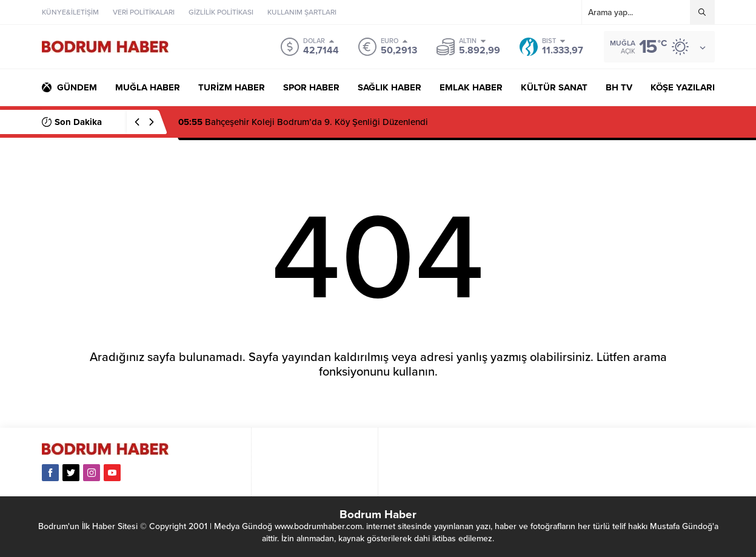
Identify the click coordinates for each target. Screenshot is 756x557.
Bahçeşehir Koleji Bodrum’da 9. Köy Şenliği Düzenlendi (303, 122)
